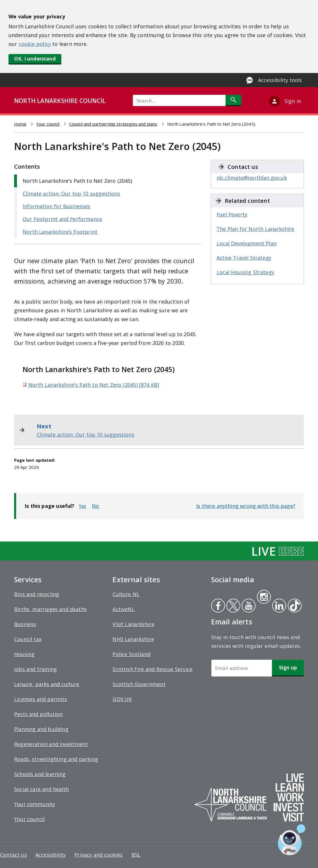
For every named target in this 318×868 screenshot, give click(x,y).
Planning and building (41, 729)
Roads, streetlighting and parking (56, 759)
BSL (136, 855)
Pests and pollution (38, 714)
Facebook (218, 606)
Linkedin (278, 606)
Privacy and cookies (99, 855)
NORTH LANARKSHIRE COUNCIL (60, 101)
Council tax (28, 639)
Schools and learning (40, 774)
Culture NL (126, 594)
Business (25, 624)
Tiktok (293, 606)
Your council (48, 124)
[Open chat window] (292, 840)
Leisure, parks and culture (47, 684)
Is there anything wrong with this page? (246, 506)
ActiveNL (123, 609)
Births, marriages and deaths (50, 609)
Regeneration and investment (51, 744)
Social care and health (41, 789)
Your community (35, 804)
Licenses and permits (41, 699)
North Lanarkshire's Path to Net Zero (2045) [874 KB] (94, 385)
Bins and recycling (37, 594)
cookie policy (35, 44)
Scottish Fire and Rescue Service (152, 669)
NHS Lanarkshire (133, 639)
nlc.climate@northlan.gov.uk (252, 178)
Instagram (264, 598)
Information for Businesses (57, 206)
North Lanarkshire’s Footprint (60, 232)
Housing (24, 654)
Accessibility (51, 855)
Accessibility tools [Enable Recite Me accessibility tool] (280, 80)
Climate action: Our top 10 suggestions (71, 194)
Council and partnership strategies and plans (113, 124)
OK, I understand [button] (35, 59)
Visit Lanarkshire (133, 624)
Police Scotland (131, 654)
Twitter (233, 606)
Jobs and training (35, 669)
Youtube (248, 606)
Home (20, 124)
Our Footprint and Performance (62, 219)
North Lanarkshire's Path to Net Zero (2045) (77, 181)
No (95, 506)
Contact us (13, 855)
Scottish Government (139, 684)
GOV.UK (122, 699)
